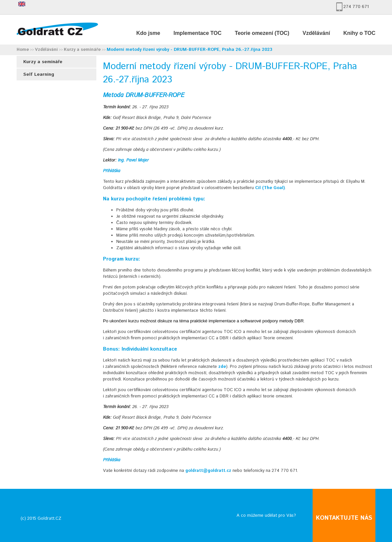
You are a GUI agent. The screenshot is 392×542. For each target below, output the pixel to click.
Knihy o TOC (359, 33)
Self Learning (39, 74)
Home (23, 50)
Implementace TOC (197, 33)
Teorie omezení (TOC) (262, 33)
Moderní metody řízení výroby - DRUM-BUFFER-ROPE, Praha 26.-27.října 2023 (190, 50)
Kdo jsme (148, 33)
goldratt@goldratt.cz (208, 471)
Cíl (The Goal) (270, 188)
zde (222, 367)
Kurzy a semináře (82, 50)
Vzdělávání (316, 33)
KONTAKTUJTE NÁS (344, 518)
